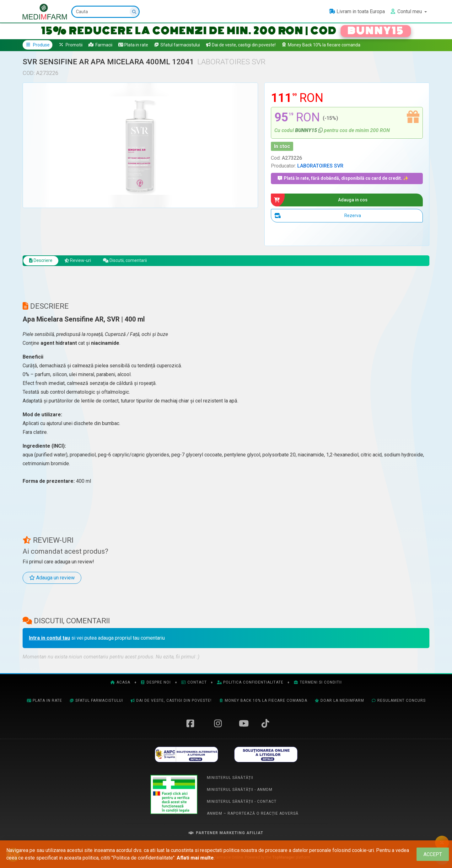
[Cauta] (106, 12)
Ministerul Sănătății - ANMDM (240, 792)
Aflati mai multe (195, 858)
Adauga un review (52, 580)
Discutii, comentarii (135, 263)
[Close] (433, 854)
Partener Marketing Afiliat (226, 836)
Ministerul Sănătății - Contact (242, 804)
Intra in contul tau (49, 641)
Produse (38, 45)
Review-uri (83, 263)
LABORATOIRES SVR (320, 166)
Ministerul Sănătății (230, 780)
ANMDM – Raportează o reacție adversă (253, 816)
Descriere (43, 263)
